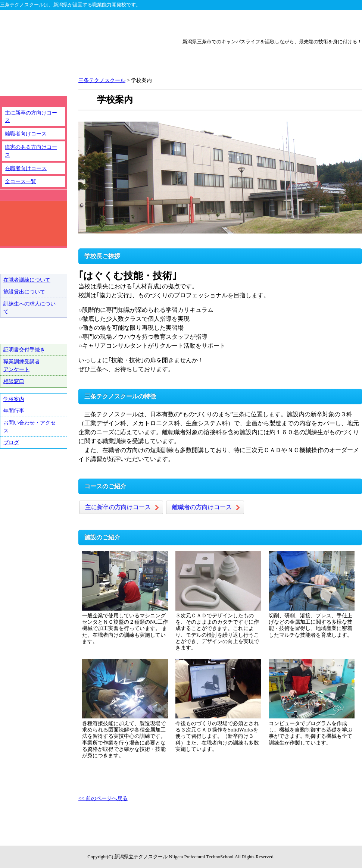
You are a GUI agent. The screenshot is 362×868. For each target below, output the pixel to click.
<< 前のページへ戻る (103, 798)
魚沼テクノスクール (326, 23)
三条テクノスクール (253, 23)
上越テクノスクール (181, 23)
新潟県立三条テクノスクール (84, 57)
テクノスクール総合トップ (36, 23)
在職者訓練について (27, 280)
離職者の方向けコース (202, 507)
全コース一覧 (21, 181)
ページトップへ (331, 842)
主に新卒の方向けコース (118, 507)
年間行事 (14, 411)
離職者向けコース (26, 134)
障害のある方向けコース (31, 151)
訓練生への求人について (29, 308)
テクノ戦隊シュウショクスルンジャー (34, 480)
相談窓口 (14, 381)
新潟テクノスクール (109, 23)
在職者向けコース (26, 168)
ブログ (11, 442)
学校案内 (14, 399)
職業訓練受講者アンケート (22, 365)
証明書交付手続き (24, 350)
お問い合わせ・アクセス (29, 427)
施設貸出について (24, 292)
